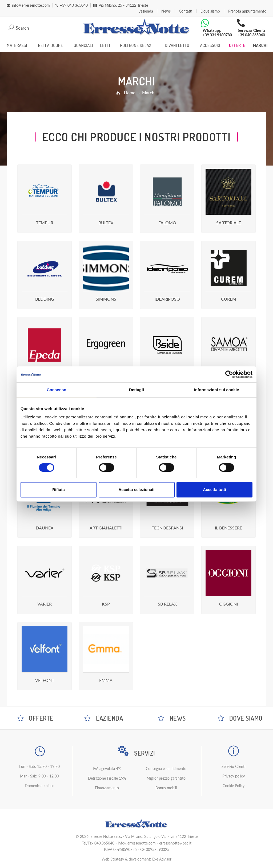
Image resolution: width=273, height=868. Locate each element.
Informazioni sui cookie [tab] (217, 390)
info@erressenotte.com (137, 843)
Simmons (106, 299)
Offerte (237, 45)
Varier (45, 604)
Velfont (45, 680)
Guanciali (83, 45)
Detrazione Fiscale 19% (107, 778)
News (166, 11)
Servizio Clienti (234, 766)
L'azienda (146, 11)
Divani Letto (177, 45)
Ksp (106, 604)
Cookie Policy (234, 786)
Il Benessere (228, 528)
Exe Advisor (162, 859)
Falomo (167, 223)
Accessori (210, 45)
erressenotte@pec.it (175, 843)
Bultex (106, 223)
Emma (106, 680)
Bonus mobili (166, 788)
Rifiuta (59, 490)
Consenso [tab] (56, 390)
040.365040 (104, 843)
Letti (105, 45)
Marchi (260, 45)
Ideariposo (167, 299)
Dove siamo (210, 11)
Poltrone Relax (136, 45)
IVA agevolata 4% (107, 769)
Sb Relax (167, 604)
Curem (229, 299)
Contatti (186, 11)
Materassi (17, 45)
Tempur (45, 223)
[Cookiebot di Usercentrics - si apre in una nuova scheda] (229, 374)
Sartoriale (229, 223)
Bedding (45, 299)
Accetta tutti (214, 490)
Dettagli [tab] (136, 390)
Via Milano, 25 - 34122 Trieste (121, 5)
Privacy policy (234, 776)
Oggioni (228, 604)
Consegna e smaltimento (166, 769)
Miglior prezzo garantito (166, 778)
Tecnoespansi (167, 528)
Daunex (45, 528)
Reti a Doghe (51, 45)
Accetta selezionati (136, 490)
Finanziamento (107, 788)
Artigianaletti (106, 528)
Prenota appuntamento (247, 11)
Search (19, 28)
